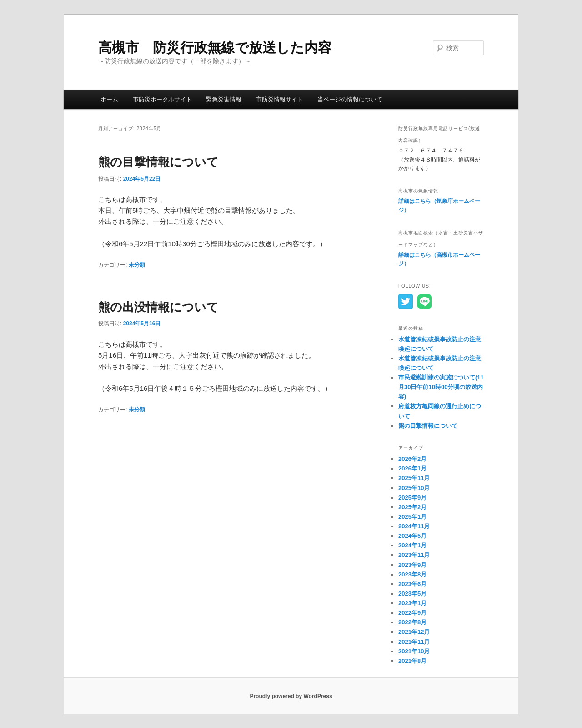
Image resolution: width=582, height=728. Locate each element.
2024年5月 (412, 536)
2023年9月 (412, 565)
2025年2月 (412, 507)
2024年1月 (412, 545)
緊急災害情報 (224, 99)
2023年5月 (412, 594)
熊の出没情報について (158, 307)
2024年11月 (414, 526)
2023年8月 (412, 574)
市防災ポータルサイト (162, 99)
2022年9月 (412, 613)
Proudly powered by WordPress (291, 696)
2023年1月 (412, 603)
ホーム (109, 99)
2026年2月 (412, 459)
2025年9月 (412, 498)
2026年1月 (412, 468)
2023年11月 (414, 555)
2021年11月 (414, 642)
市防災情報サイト (280, 99)
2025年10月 (414, 488)
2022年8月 (412, 622)
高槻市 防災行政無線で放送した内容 (215, 48)
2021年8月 (412, 661)
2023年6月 (412, 584)
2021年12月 (414, 632)
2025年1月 (412, 517)
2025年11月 (414, 478)
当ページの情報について (350, 99)
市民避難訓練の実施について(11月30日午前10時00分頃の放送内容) (441, 387)
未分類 (137, 265)
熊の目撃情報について (158, 162)
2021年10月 (414, 651)
